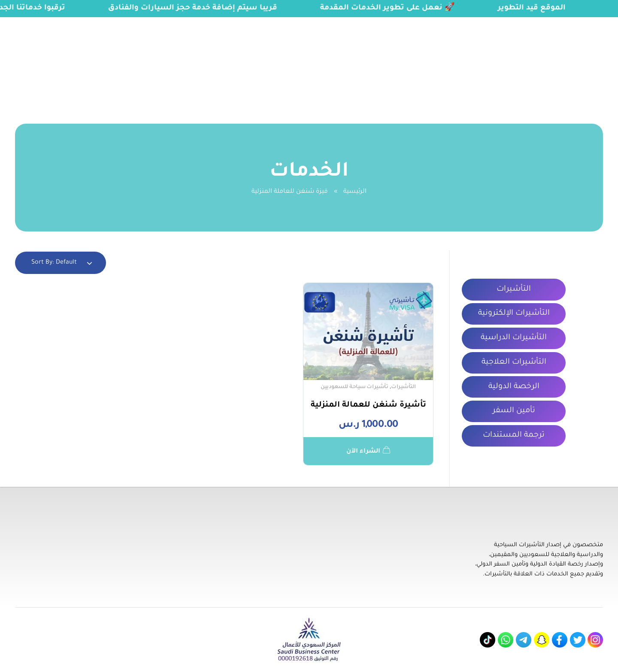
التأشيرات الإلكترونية (514, 313)
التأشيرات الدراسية (514, 338)
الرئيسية (355, 192)
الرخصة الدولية (514, 387)
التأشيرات (403, 387)
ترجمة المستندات (514, 435)
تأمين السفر (514, 411)
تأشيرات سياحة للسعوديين (354, 387)
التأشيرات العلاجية (514, 362)
